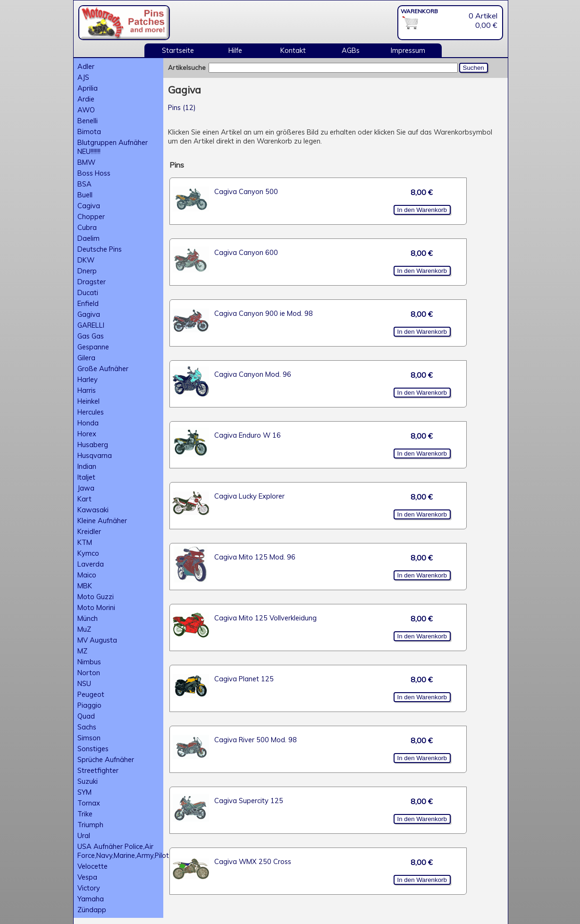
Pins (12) (182, 107)
